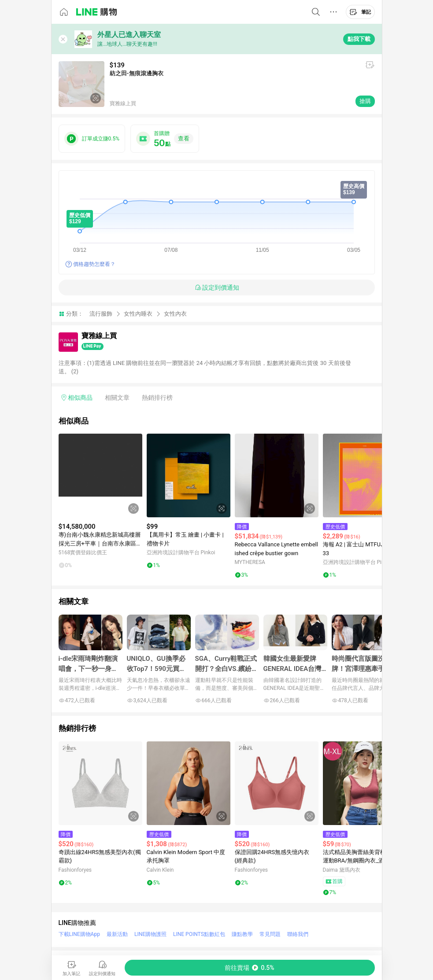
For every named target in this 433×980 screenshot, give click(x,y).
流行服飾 (101, 314)
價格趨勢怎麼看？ (94, 264)
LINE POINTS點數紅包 (199, 934)
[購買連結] (250, 968)
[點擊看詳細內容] (100, 475)
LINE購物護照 (150, 934)
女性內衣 (175, 314)
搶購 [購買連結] (365, 101)
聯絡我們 (298, 934)
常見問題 (270, 934)
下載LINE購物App (79, 934)
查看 (184, 138)
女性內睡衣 (138, 314)
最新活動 (117, 934)
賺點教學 (242, 934)
